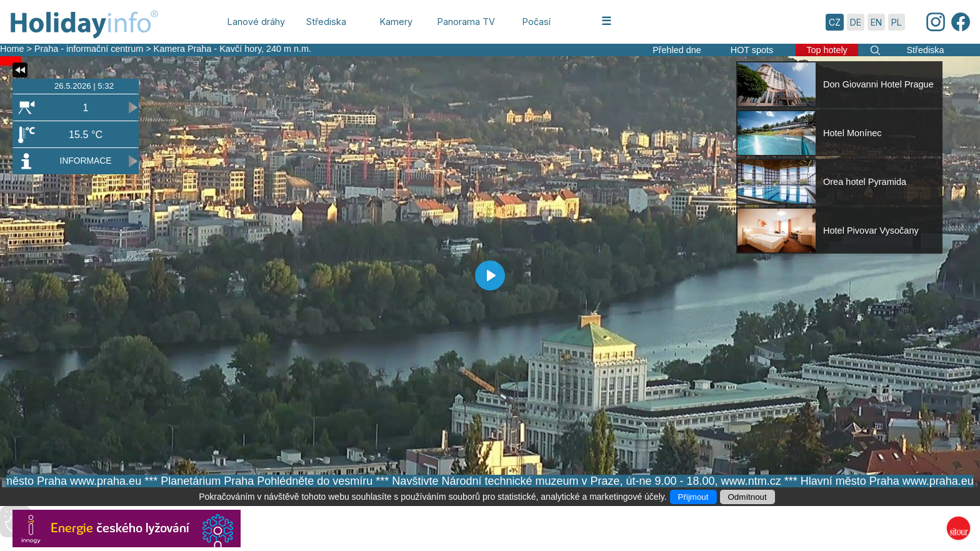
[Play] (490, 275)
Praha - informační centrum (89, 49)
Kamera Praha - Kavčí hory (208, 49)
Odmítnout (747, 497)
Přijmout (693, 497)
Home (12, 49)
